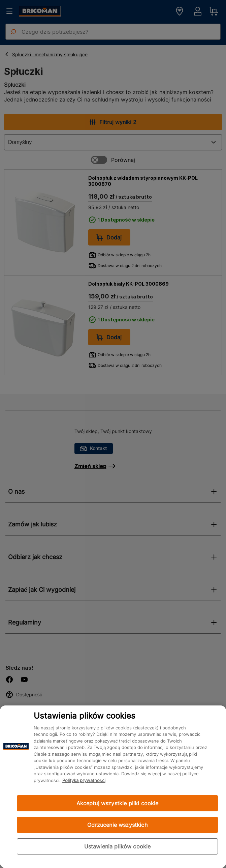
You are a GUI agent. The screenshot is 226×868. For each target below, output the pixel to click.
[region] (113, 787)
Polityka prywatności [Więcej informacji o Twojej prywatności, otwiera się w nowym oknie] (84, 780)
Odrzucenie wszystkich (117, 825)
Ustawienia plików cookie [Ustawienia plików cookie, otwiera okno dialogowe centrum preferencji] (118, 846)
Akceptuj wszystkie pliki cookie (118, 803)
